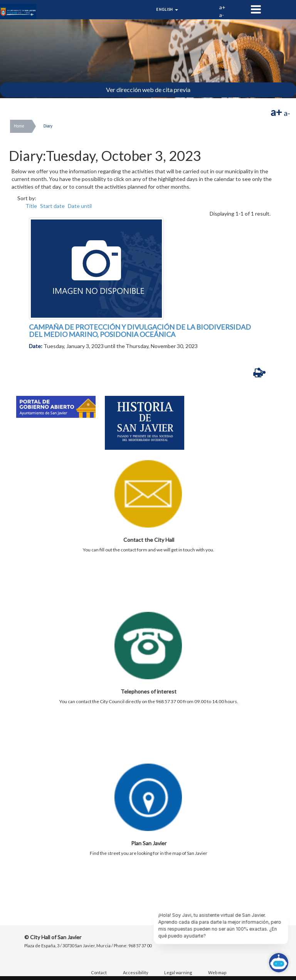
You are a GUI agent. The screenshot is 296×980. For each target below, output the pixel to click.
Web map (217, 972)
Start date (52, 206)
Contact (99, 972)
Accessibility (136, 972)
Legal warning (178, 972)
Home (19, 126)
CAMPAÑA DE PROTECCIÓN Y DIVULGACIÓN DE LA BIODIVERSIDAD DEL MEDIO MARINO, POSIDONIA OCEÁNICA (140, 331)
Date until (80, 206)
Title (31, 206)
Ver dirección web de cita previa (148, 90)
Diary (48, 126)
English (167, 9)
